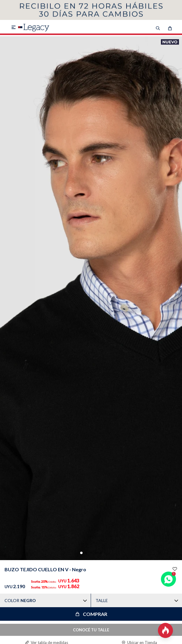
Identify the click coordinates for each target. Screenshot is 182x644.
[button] (81, 553)
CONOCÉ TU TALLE (91, 630)
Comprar (95, 614)
